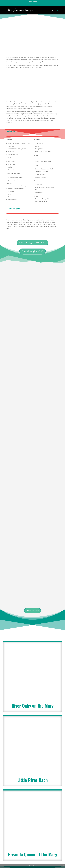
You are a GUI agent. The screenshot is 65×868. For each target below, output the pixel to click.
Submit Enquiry (48, 748)
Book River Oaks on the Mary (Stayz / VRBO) (32, 818)
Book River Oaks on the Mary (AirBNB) (33, 823)
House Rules (46, 852)
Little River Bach (32, 632)
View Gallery (33, 512)
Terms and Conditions (24, 854)
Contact (44, 854)
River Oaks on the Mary (32, 588)
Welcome (16, 852)
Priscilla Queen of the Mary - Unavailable (33, 831)
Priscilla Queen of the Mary (33, 684)
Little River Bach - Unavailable (32, 836)
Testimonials (34, 852)
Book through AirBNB (32, 251)
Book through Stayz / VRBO (33, 243)
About (24, 852)
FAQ (37, 854)
